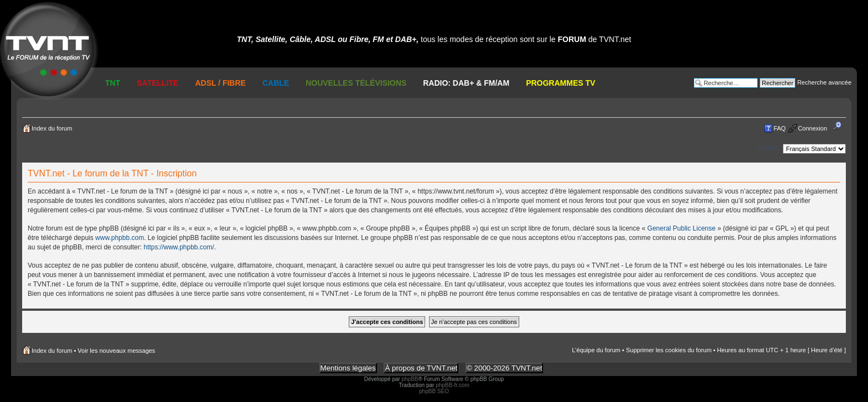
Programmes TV (560, 83)
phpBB (410, 379)
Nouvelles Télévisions (356, 83)
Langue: (769, 148)
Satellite (157, 83)
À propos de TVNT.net (421, 368)
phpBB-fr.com (453, 385)
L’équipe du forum (596, 350)
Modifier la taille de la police (841, 126)
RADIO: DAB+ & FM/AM (466, 83)
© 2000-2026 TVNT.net (504, 368)
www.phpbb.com (120, 238)
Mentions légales (348, 368)
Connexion (812, 128)
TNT (113, 83)
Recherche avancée (824, 82)
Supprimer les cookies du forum (669, 350)
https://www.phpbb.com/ (179, 247)
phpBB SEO (434, 391)
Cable (276, 83)
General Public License (681, 228)
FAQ (779, 128)
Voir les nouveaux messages (116, 351)
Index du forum (52, 128)
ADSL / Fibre (220, 83)
